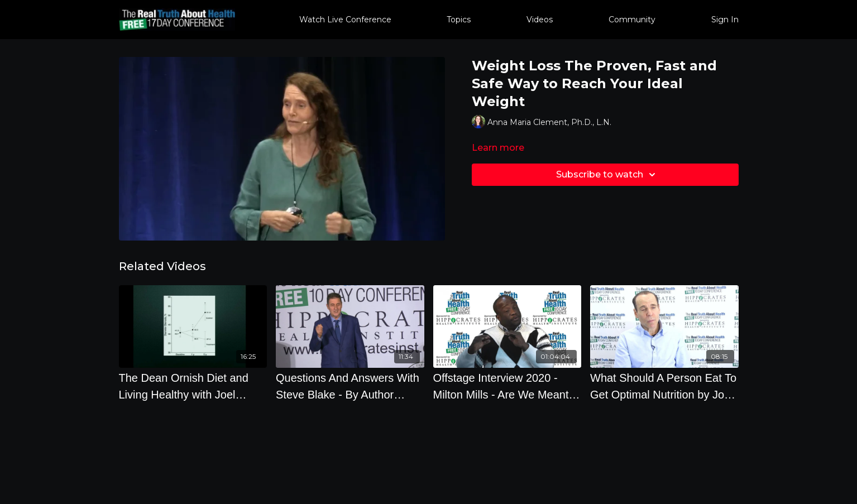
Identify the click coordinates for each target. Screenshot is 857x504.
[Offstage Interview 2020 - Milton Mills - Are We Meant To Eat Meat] (508, 386)
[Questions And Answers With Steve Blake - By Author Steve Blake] (350, 386)
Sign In (725, 20)
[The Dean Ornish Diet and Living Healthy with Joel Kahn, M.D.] (193, 386)
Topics (459, 20)
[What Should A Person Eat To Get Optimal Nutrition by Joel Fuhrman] (664, 386)
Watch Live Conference (345, 20)
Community (632, 20)
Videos (540, 20)
